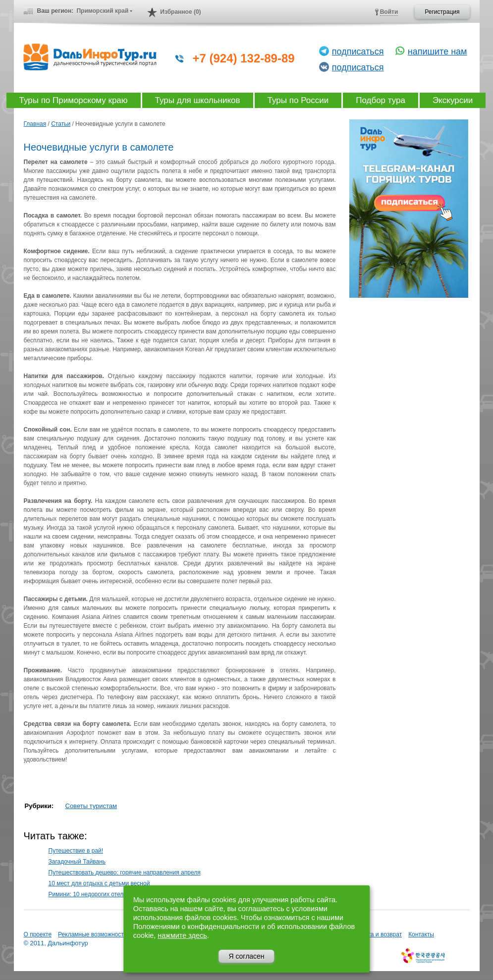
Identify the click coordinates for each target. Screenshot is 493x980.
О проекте (38, 934)
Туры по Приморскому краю (74, 100)
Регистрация (442, 12)
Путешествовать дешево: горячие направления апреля (125, 872)
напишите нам (438, 52)
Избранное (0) (180, 12)
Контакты (421, 934)
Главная (35, 124)
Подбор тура (381, 100)
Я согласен (246, 956)
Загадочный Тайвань (77, 862)
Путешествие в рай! (76, 851)
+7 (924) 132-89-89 (244, 58)
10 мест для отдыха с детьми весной (99, 883)
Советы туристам (91, 806)
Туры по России (298, 100)
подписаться (358, 52)
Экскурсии (453, 100)
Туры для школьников (198, 100)
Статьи (61, 124)
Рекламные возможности (92, 934)
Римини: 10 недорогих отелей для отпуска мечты (116, 894)
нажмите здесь (182, 935)
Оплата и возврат (378, 934)
